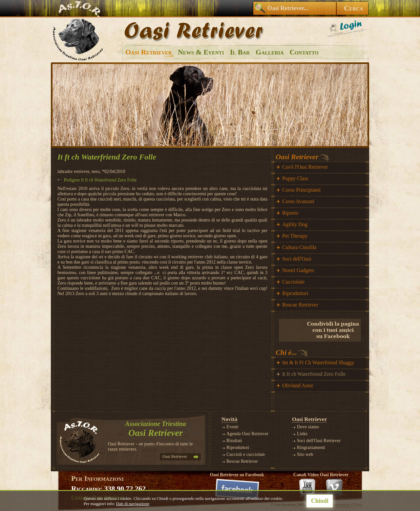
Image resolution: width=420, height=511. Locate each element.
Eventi (232, 427)
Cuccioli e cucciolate (246, 454)
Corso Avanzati (298, 201)
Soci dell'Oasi (297, 259)
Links (302, 434)
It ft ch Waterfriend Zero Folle (314, 374)
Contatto (304, 52)
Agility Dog (295, 224)
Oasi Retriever (149, 52)
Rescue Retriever (300, 305)
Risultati (234, 441)
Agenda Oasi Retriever (247, 434)
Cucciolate (293, 282)
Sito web (305, 454)
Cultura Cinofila (299, 247)
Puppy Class (295, 178)
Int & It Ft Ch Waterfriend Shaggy (318, 362)
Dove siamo (308, 427)
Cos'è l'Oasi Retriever (305, 167)
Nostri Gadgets (298, 270)
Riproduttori (295, 293)
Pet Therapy (295, 236)
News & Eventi (201, 52)
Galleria (270, 52)
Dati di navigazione (133, 504)
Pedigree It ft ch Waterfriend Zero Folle (100, 180)
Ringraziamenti (311, 447)
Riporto (290, 213)
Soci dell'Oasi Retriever (319, 441)
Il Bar (240, 52)
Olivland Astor (298, 385)
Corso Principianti (301, 190)
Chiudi (320, 501)
